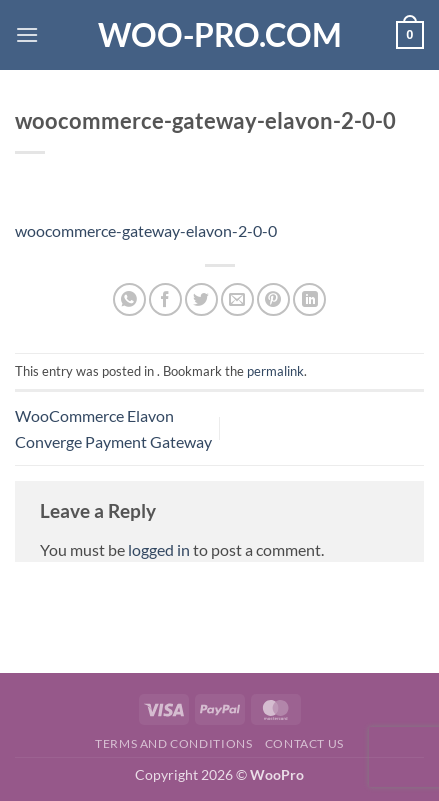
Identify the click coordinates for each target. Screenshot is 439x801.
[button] (27, 34)
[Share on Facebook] (165, 299)
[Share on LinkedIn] (309, 299)
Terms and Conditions (173, 743)
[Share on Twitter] (201, 299)
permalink (275, 371)
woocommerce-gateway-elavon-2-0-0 (146, 230)
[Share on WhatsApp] (129, 299)
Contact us (304, 743)
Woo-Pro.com (220, 35)
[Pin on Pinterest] (273, 299)
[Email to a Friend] (237, 299)
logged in (159, 549)
